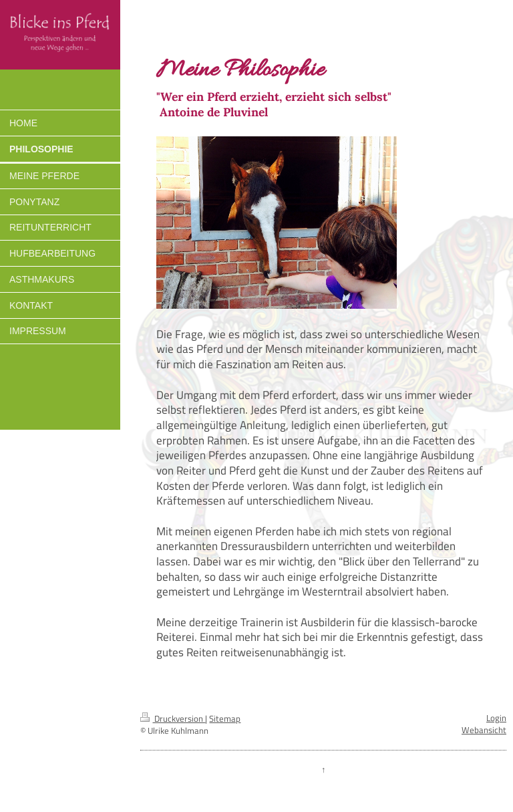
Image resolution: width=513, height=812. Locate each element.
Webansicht (484, 730)
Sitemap (225, 719)
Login (496, 718)
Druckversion (173, 719)
